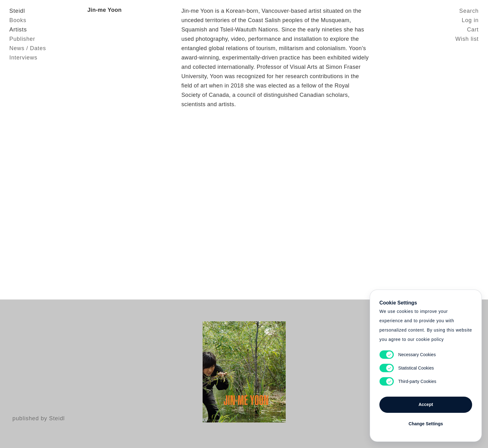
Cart (473, 30)
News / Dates (28, 48)
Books (18, 20)
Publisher (22, 39)
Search (469, 11)
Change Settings (426, 424)
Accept (426, 404)
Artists (18, 30)
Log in (470, 20)
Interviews (23, 58)
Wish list (467, 39)
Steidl (17, 11)
